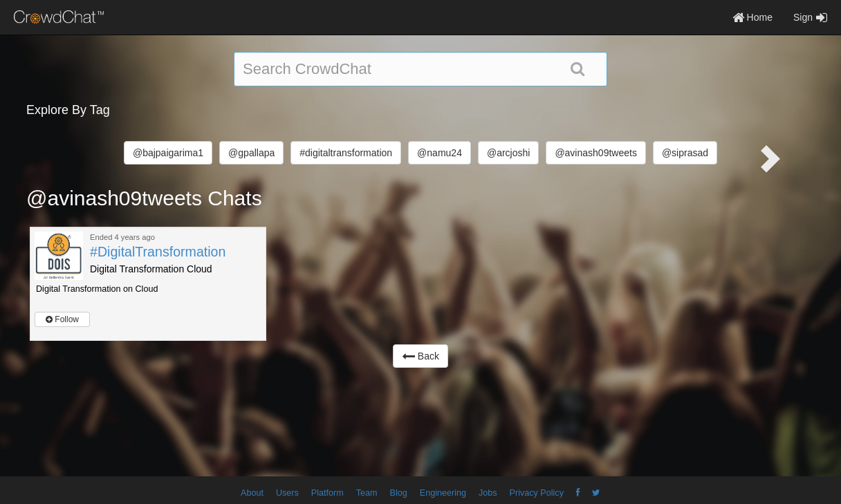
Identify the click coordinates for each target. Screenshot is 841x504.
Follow (62, 319)
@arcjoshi (508, 153)
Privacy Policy (537, 493)
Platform (327, 493)
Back (420, 356)
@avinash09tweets (596, 153)
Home (752, 17)
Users (287, 493)
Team (367, 493)
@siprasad (685, 153)
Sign (810, 17)
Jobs (488, 493)
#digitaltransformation (346, 153)
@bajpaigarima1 (168, 153)
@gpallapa (251, 153)
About (252, 493)
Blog (399, 493)
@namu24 (440, 153)
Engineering (443, 493)
